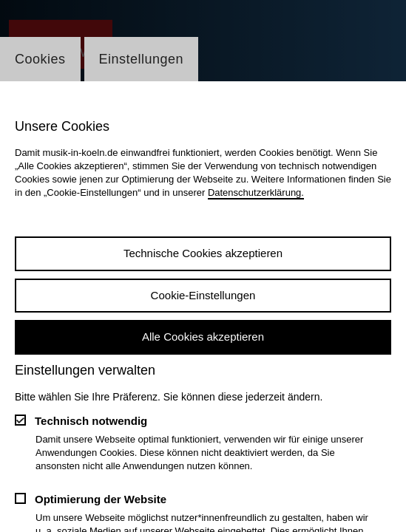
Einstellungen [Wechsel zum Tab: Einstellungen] (142, 59)
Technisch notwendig (91, 421)
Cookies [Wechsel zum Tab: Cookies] (40, 59)
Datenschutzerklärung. (256, 192)
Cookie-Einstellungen (203, 295)
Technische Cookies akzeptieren (203, 253)
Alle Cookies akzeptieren (203, 337)
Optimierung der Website (101, 499)
